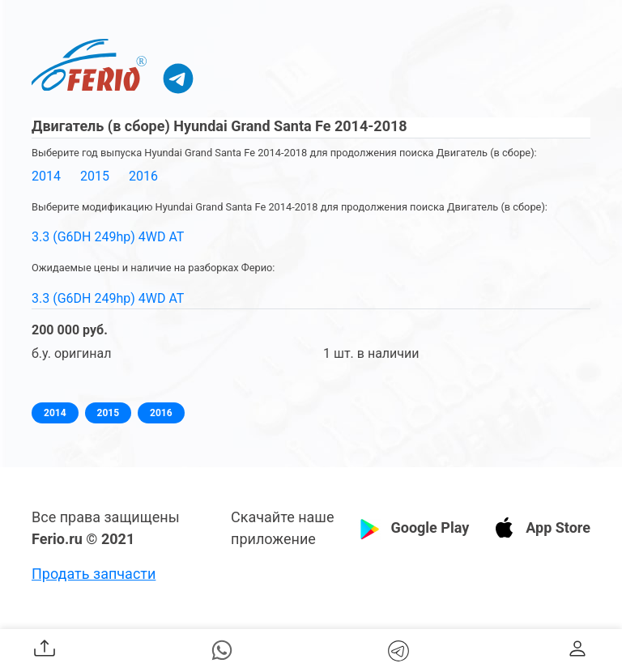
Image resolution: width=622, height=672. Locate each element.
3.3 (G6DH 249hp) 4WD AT (108, 237)
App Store (558, 527)
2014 (46, 176)
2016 (143, 176)
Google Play (430, 527)
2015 (95, 176)
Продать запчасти (94, 574)
